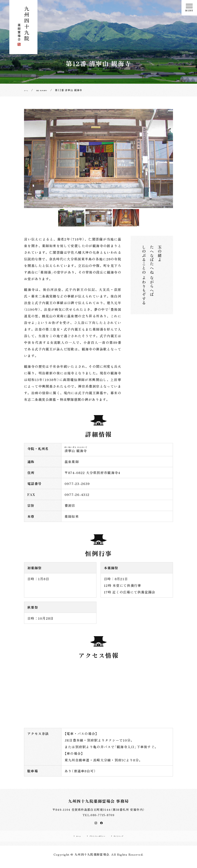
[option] (98, 158)
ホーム (66, 839)
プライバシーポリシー (95, 839)
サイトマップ (129, 839)
